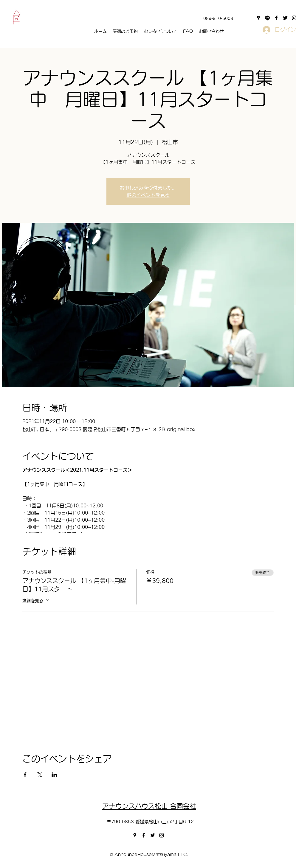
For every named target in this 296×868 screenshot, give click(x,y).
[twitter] (285, 18)
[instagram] (162, 835)
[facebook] (276, 18)
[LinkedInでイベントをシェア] (54, 775)
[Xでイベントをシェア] (40, 775)
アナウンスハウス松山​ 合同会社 (149, 806)
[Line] (267, 18)
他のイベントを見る (148, 195)
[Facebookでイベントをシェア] (25, 775)
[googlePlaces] (258, 18)
